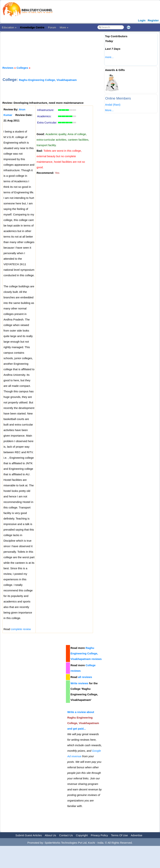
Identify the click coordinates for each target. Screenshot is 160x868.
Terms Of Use (119, 835)
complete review (21, 629)
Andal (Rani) (113, 105)
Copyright (82, 835)
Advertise (137, 835)
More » (64, 27)
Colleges (22, 68)
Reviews (8, 68)
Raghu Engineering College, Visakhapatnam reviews (86, 653)
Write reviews (79, 683)
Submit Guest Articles (29, 835)
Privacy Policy (99, 835)
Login (142, 20)
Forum (52, 27)
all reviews (85, 677)
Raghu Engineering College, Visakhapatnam (48, 80)
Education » (9, 27)
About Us (50, 835)
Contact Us (66, 835)
